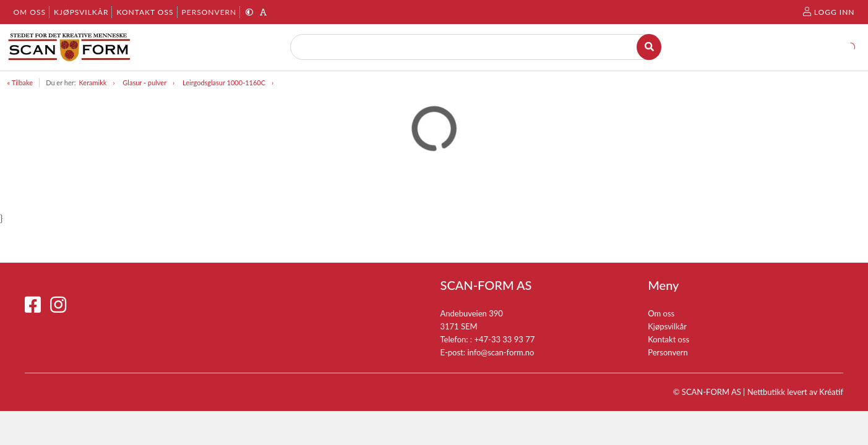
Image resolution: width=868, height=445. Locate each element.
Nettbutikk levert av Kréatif (795, 392)
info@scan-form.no (501, 352)
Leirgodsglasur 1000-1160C (224, 83)
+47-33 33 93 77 (504, 339)
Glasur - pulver (144, 83)
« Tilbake (20, 83)
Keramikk (92, 83)
